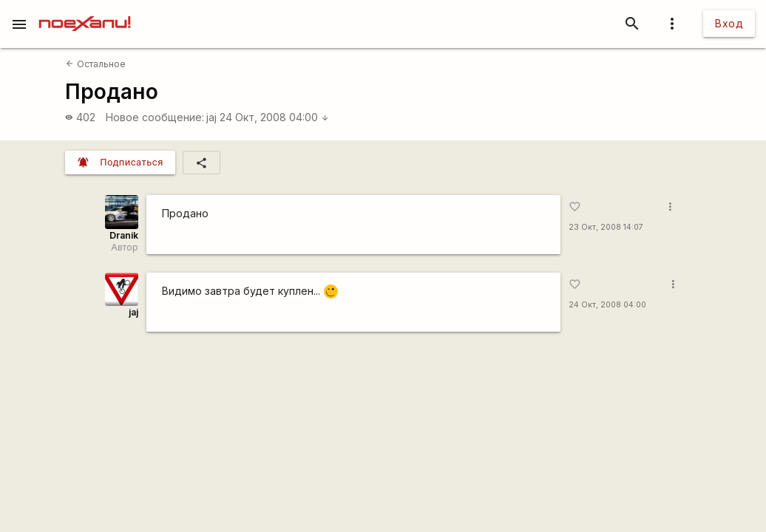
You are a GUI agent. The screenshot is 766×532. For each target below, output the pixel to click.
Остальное (95, 64)
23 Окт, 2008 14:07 (606, 227)
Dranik (124, 235)
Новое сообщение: (155, 117)
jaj (211, 117)
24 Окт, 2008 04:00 (274, 117)
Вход (729, 23)
